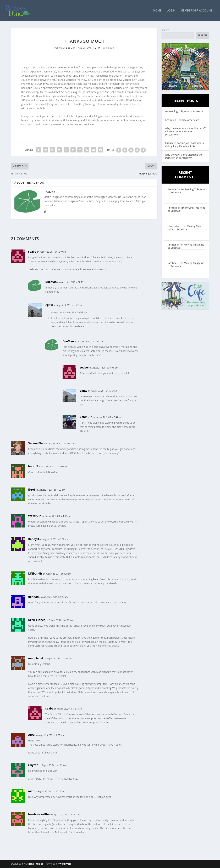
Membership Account (196, 11)
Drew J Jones (37, 620)
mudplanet (36, 659)
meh (31, 791)
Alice (31, 735)
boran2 (33, 467)
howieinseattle (38, 814)
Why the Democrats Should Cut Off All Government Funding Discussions (185, 132)
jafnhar (172, 245)
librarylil (173, 208)
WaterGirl (35, 516)
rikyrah (33, 765)
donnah (33, 597)
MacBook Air (64, 68)
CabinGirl (86, 417)
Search (165, 30)
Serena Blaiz (37, 443)
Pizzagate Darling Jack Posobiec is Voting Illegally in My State (184, 145)
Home (157, 11)
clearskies (174, 226)
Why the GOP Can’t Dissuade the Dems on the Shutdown (184, 156)
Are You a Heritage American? (182, 120)
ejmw (49, 305)
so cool (69, 88)
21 (98, 48)
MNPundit (35, 574)
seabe (32, 252)
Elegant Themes (34, 864)
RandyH (34, 539)
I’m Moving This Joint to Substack (184, 112)
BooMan (71, 48)
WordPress (65, 864)
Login (171, 11)
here (96, 579)
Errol (31, 490)
